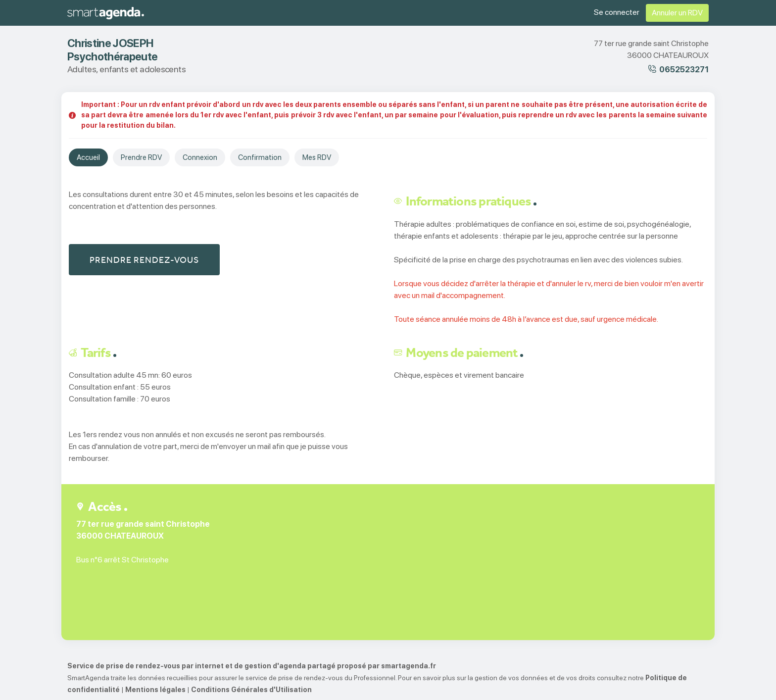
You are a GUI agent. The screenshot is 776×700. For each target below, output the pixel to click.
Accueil (88, 157)
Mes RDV (317, 157)
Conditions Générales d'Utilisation (251, 690)
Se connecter (617, 12)
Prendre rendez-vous (144, 260)
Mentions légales (155, 690)
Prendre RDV (141, 157)
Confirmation (260, 157)
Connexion (200, 157)
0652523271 (684, 70)
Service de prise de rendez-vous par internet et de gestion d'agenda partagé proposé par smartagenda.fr (252, 666)
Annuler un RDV (677, 13)
